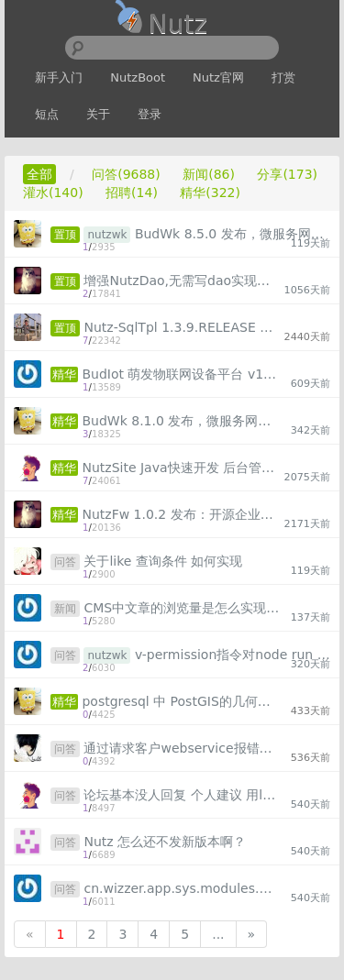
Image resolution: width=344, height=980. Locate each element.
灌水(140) (53, 193)
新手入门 (59, 77)
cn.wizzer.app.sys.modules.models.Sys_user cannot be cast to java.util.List (182, 888)
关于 (98, 114)
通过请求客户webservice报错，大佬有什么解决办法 (182, 748)
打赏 (283, 77)
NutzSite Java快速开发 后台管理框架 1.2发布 (180, 468)
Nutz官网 (218, 77)
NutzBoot (138, 77)
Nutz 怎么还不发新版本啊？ (165, 842)
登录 (150, 114)
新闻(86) (209, 174)
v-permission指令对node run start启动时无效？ (233, 655)
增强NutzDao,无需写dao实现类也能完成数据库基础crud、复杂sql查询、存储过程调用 (182, 281)
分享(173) (287, 174)
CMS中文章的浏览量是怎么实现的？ (182, 608)
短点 (47, 114)
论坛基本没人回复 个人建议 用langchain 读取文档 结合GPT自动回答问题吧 (182, 795)
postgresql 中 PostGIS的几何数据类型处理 (180, 701)
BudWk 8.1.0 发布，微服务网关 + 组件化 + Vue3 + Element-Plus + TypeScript (180, 421)
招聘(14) (132, 193)
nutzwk (107, 235)
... (218, 934)
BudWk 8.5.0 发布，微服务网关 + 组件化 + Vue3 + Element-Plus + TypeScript (233, 234)
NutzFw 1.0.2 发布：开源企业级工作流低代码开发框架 (180, 514)
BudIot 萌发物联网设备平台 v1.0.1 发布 (180, 374)
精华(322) (210, 193)
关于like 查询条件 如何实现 (163, 561)
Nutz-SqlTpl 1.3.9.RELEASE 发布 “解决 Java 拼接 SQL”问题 (182, 327)
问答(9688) (126, 174)
